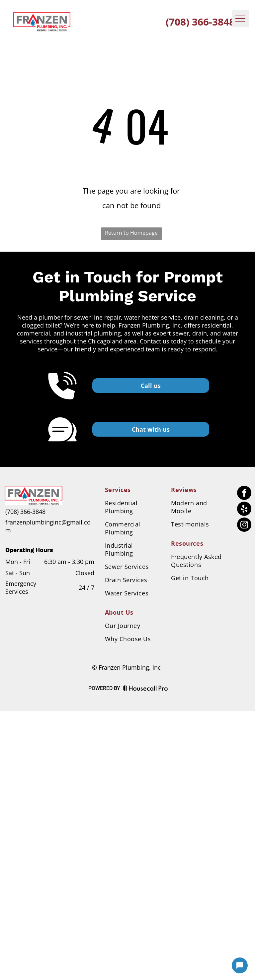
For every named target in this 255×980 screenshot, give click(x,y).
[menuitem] (133, 490)
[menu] (240, 19)
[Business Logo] (34, 490)
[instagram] (244, 525)
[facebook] (244, 494)
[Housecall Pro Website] (146, 689)
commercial (34, 333)
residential (217, 325)
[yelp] (244, 510)
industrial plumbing (93, 333)
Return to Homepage (131, 233)
